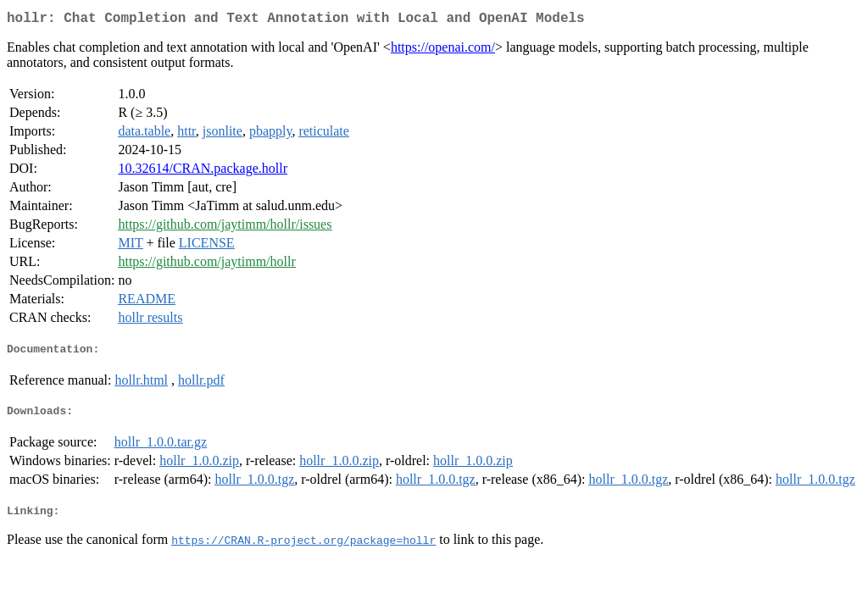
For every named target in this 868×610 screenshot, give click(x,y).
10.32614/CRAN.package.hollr (203, 172)
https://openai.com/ (443, 50)
